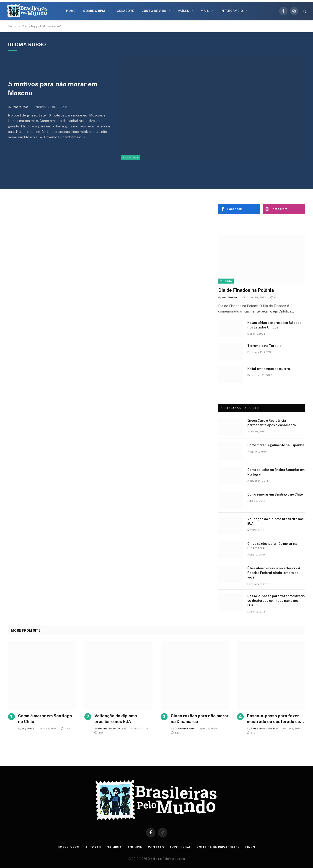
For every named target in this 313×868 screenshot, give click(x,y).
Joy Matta (28, 728)
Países (183, 11)
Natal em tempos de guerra (269, 369)
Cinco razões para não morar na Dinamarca (272, 546)
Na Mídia (114, 847)
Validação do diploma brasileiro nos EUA (275, 521)
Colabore (125, 11)
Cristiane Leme (185, 728)
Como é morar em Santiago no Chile (275, 494)
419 (99, 733)
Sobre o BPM (94, 11)
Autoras (93, 847)
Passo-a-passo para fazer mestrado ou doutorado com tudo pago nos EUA (276, 601)
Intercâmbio (232, 11)
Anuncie (135, 847)
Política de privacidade (219, 847)
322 (175, 733)
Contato (156, 847)
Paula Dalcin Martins (264, 728)
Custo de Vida (154, 11)
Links (252, 847)
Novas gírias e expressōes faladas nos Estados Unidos (274, 325)
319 (251, 733)
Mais (205, 11)
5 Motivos (130, 158)
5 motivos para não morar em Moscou (55, 89)
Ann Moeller (230, 297)
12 (64, 107)
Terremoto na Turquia (264, 346)
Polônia (226, 281)
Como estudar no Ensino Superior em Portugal (276, 472)
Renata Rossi (21, 107)
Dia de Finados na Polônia (246, 290)
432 (65, 728)
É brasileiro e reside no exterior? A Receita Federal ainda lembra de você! (274, 573)
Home (71, 11)
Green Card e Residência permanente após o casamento (272, 423)
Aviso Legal (181, 847)
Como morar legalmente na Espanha (276, 445)
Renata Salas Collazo (112, 728)
